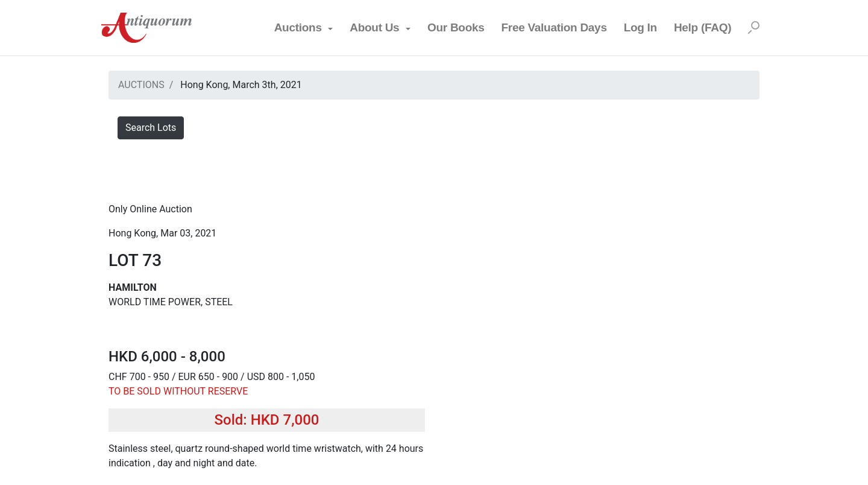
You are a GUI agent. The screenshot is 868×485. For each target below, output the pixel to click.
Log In (640, 27)
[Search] (753, 28)
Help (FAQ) (703, 27)
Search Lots (151, 128)
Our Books (456, 27)
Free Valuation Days (554, 27)
